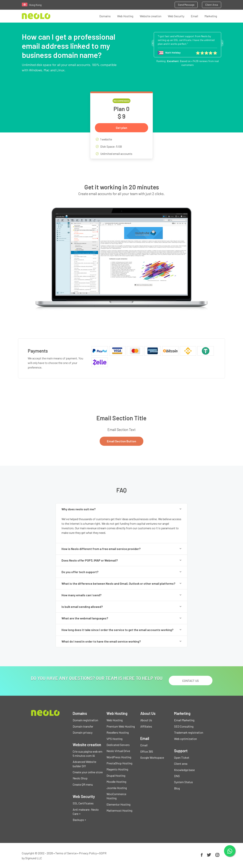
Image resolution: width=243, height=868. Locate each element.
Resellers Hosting (118, 732)
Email (194, 16)
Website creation (151, 16)
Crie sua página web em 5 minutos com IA (88, 753)
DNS (177, 776)
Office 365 (147, 751)
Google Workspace (152, 757)
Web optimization (185, 739)
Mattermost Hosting (119, 810)
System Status (183, 782)
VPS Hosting (114, 739)
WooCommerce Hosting (116, 796)
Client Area (212, 5)
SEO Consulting (184, 726)
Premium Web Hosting (121, 726)
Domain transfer (83, 726)
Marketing (211, 16)
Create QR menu (83, 784)
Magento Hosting (117, 769)
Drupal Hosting (116, 775)
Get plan (121, 128)
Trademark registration (189, 732)
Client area (181, 764)
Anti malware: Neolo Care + (86, 812)
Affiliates (146, 726)
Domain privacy (83, 732)
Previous (153, 43)
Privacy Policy (88, 853)
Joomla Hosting (117, 788)
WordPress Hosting (119, 757)
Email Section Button (121, 441)
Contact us (191, 681)
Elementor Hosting (118, 804)
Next (222, 43)
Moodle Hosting (116, 782)
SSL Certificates (83, 803)
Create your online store (88, 772)
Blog (177, 788)
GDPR (103, 853)
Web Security (176, 16)
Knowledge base (184, 770)
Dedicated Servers (118, 745)
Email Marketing (184, 720)
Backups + (79, 820)
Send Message (186, 5)
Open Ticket (182, 757)
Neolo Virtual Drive (118, 751)
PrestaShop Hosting (119, 763)
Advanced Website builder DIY (84, 764)
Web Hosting (125, 16)
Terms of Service (66, 853)
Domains (105, 16)
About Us (146, 720)
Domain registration (85, 720)
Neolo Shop (80, 778)
